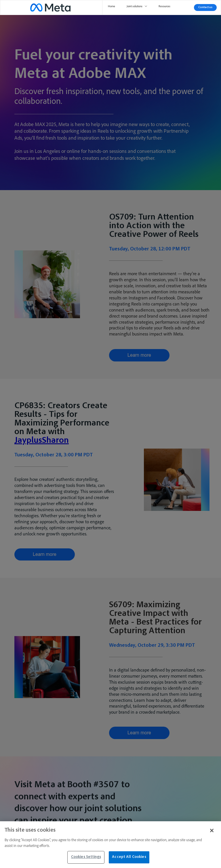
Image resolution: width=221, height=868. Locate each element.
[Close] (212, 836)
